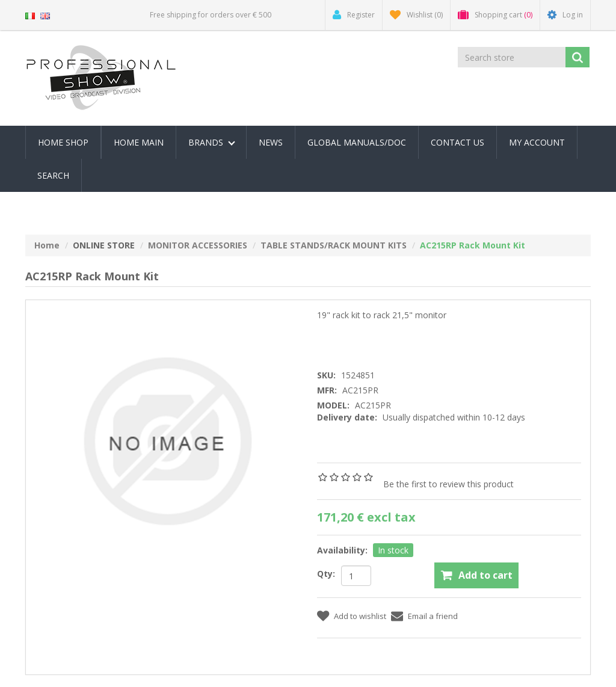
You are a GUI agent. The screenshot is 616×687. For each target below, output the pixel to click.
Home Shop (63, 142)
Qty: (326, 574)
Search (53, 175)
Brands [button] (212, 142)
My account (537, 142)
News (271, 142)
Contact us (457, 142)
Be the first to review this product (448, 484)
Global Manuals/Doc (357, 142)
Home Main (139, 142)
